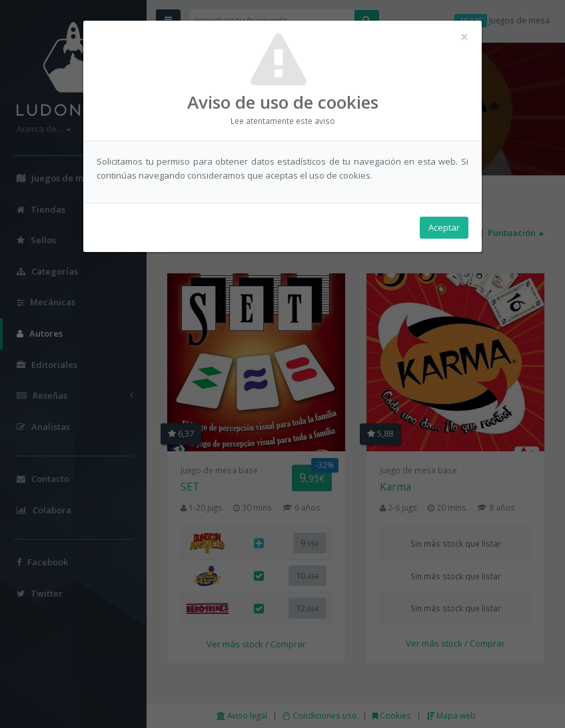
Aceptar (444, 227)
